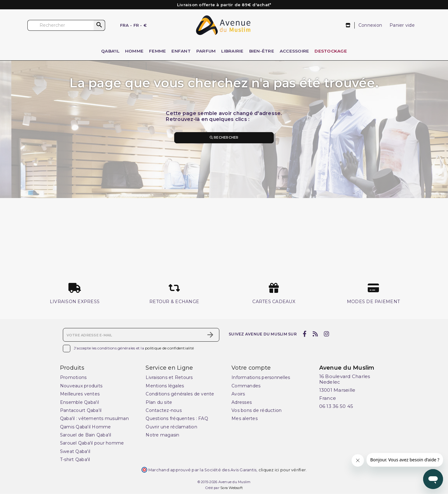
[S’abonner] (210, 335)
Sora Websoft (231, 488)
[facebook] (305, 335)
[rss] (315, 335)
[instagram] (327, 335)
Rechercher (224, 138)
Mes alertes (245, 419)
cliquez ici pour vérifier (282, 470)
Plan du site (159, 403)
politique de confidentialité (169, 348)
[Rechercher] (66, 25)
